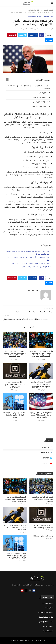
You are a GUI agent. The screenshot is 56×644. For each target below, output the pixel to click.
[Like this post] (41, 35)
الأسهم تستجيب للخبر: (41, 102)
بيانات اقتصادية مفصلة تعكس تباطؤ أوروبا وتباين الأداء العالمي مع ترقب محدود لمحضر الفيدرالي (27, 253)
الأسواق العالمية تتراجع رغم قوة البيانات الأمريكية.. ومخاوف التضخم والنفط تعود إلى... (41, 354)
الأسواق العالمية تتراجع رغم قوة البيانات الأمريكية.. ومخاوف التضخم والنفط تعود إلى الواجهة (16, 499)
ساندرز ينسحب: (44, 93)
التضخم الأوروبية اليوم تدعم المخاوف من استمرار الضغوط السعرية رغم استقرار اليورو (41, 384)
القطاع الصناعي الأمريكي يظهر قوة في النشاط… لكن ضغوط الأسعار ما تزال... (41, 415)
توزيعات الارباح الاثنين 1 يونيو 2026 (43, 536)
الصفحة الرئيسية (48, 10)
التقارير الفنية (49, 608)
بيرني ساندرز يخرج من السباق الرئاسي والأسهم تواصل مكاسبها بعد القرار (28, 87)
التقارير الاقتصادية (34, 10)
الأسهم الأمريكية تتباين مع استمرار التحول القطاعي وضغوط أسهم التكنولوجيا (15, 354)
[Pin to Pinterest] (12, 35)
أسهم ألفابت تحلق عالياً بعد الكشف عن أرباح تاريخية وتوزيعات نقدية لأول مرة (28, 259)
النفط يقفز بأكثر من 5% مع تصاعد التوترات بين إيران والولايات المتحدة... (15, 415)
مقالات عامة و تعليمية (46, 617)
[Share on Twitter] (22, 35)
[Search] (4, 3)
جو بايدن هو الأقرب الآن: (40, 106)
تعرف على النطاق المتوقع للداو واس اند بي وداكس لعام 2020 (30, 263)
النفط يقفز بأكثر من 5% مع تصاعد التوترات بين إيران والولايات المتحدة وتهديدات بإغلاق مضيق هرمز (16, 556)
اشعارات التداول (48, 626)
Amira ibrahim (46, 29)
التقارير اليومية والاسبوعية (45, 612)
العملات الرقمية (48, 631)
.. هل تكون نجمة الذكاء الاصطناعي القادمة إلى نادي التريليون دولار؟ (15, 384)
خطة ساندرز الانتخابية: (41, 97)
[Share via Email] (49, 40)
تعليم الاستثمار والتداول (46, 622)
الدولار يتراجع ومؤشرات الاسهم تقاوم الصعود (35, 267)
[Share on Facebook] (33, 35)
